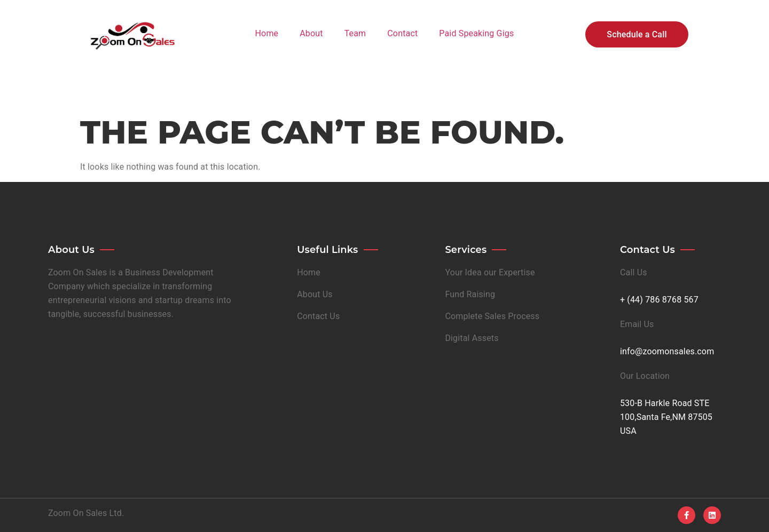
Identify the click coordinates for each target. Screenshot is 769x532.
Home (267, 33)
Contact (402, 33)
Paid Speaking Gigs (476, 33)
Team (355, 33)
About (311, 33)
